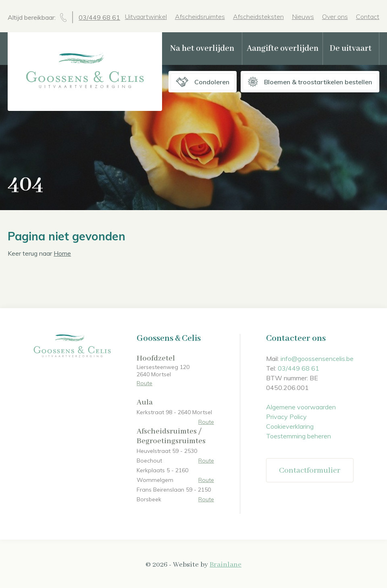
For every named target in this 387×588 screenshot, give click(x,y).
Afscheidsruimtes (200, 17)
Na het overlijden (202, 49)
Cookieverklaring (290, 426)
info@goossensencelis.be (317, 359)
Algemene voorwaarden (301, 407)
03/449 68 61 (99, 17)
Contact (368, 17)
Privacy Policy (286, 417)
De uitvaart (351, 49)
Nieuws (303, 17)
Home (62, 253)
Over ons (335, 17)
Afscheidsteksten (258, 17)
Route (145, 383)
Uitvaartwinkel (146, 17)
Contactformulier (310, 470)
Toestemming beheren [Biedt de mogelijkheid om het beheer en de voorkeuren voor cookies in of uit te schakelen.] (299, 436)
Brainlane (226, 565)
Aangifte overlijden (283, 49)
